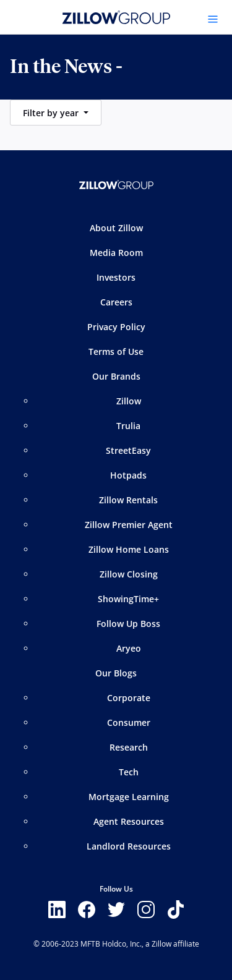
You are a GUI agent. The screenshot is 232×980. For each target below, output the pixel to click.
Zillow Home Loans (129, 549)
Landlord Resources (129, 846)
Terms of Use (116, 352)
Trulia (128, 426)
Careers (116, 302)
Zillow (129, 401)
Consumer (129, 722)
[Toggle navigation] (213, 19)
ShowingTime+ (128, 599)
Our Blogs (116, 673)
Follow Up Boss (128, 624)
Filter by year (52, 113)
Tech (129, 772)
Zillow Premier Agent (129, 525)
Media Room (116, 253)
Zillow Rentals (128, 500)
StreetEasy (128, 450)
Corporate (129, 698)
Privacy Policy (116, 327)
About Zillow (116, 228)
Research (129, 747)
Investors (116, 277)
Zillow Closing (129, 574)
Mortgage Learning (129, 797)
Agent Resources (129, 821)
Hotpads (128, 475)
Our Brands (116, 376)
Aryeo (129, 648)
